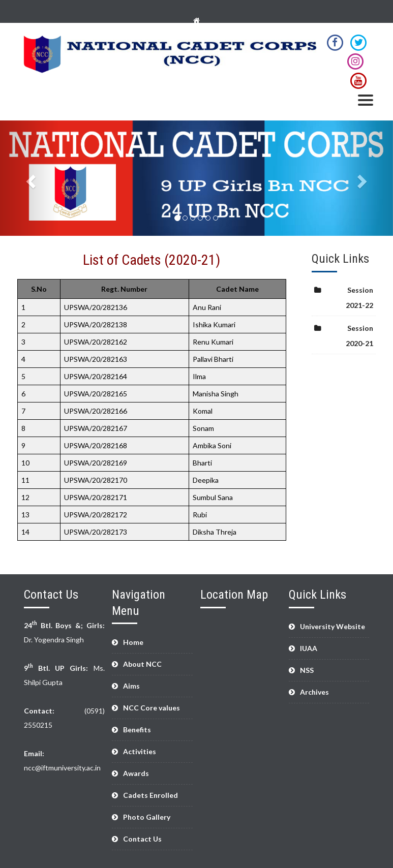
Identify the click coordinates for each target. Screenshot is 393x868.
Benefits (137, 730)
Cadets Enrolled (150, 795)
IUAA (309, 648)
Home (133, 642)
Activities (140, 751)
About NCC (142, 664)
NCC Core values (152, 708)
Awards (136, 773)
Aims (131, 686)
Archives (314, 692)
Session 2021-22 (359, 298)
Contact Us (142, 839)
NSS (307, 670)
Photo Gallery (147, 817)
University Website (332, 626)
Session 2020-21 (359, 336)
